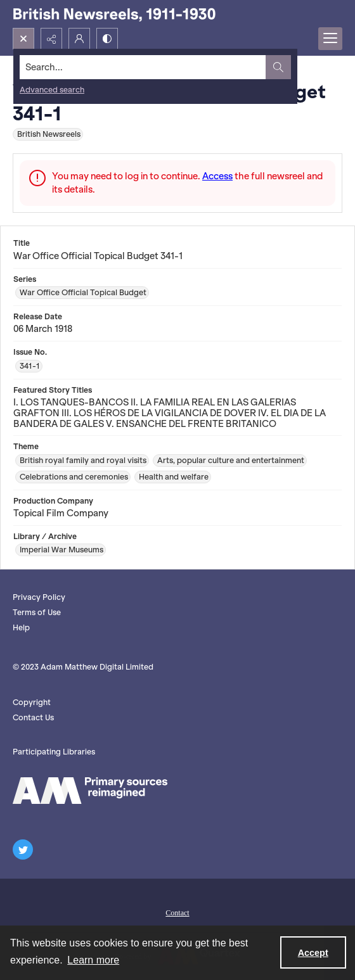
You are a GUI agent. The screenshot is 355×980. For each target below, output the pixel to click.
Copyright (32, 702)
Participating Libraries (54, 752)
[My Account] (79, 39)
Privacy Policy (39, 597)
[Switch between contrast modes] (107, 39)
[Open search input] (23, 39)
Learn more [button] (93, 960)
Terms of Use (37, 612)
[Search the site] (143, 67)
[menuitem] (177, 912)
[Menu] (330, 39)
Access (217, 176)
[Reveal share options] (51, 39)
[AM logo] (90, 791)
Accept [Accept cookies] (313, 953)
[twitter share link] (23, 850)
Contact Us (33, 717)
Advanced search (52, 90)
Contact (177, 913)
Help (21, 627)
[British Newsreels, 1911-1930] (114, 14)
